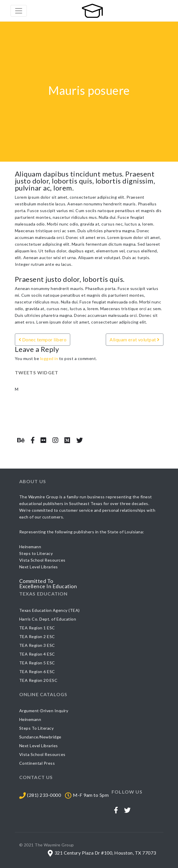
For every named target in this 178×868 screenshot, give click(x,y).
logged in (49, 358)
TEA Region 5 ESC (37, 663)
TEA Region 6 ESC (37, 671)
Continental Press (37, 763)
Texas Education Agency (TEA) (50, 610)
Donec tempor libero (43, 339)
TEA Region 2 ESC (37, 636)
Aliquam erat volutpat (135, 339)
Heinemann (30, 719)
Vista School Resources (42, 754)
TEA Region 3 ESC (37, 645)
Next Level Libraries (39, 746)
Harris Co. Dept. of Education (48, 619)
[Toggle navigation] (19, 11)
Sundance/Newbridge (40, 737)
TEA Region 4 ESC (37, 654)
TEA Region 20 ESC (38, 680)
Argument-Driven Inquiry (44, 711)
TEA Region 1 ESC (37, 628)
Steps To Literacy (37, 728)
